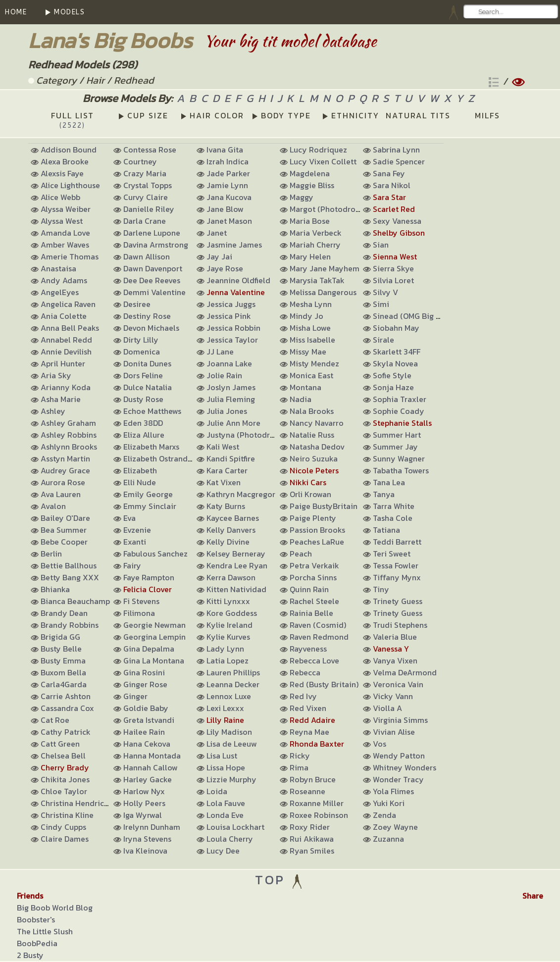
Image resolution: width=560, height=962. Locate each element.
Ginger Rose (145, 684)
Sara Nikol (392, 185)
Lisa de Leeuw (232, 744)
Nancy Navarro (317, 423)
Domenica (142, 352)
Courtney (140, 161)
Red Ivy (303, 696)
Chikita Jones (65, 779)
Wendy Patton (399, 756)
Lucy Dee (223, 851)
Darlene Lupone (152, 233)
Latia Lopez (228, 660)
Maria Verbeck (316, 233)
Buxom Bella (63, 672)
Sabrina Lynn (396, 150)
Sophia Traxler (400, 399)
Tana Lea (389, 482)
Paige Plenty (313, 518)
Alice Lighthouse (70, 185)
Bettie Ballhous (69, 565)
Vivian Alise (394, 732)
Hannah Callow (151, 767)
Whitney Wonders (405, 767)
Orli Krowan (310, 494)
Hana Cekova (147, 744)
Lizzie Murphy (231, 779)
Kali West (223, 447)
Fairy (132, 565)
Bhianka (55, 589)
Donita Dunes (147, 363)
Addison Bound (69, 150)
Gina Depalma (149, 649)
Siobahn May (396, 328)
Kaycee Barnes (233, 518)
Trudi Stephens (400, 625)
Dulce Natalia (148, 387)
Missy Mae (308, 352)
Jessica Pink (229, 316)
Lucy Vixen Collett (323, 161)
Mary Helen (310, 256)
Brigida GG (60, 637)
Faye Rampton (149, 577)
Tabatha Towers (401, 470)
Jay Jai (219, 256)
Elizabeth (140, 470)
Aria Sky (56, 375)
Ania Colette (64, 316)
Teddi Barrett (397, 542)
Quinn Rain (309, 589)
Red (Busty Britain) (324, 684)
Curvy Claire (146, 197)
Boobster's (36, 919)
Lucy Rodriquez (318, 150)
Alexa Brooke (65, 161)
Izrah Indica (228, 161)
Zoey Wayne (395, 827)
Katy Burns (226, 506)
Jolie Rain (224, 375)
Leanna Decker (233, 684)
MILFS (487, 115)
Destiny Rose (147, 316)
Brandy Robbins (70, 625)
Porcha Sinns (313, 577)
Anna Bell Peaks (70, 328)
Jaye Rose (225, 268)
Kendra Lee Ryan (237, 565)
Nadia (301, 399)
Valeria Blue (395, 637)
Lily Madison (229, 732)
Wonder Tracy (398, 779)
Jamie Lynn (227, 185)
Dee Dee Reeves (152, 280)
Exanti (135, 542)
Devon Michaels (151, 328)
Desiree (137, 304)
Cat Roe (55, 720)
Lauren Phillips (233, 672)
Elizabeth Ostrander (159, 458)
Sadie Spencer (399, 161)
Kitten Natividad (236, 589)
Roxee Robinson (319, 815)
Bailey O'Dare (65, 518)
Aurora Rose (63, 482)
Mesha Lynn (311, 304)
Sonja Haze (393, 387)
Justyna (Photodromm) (249, 435)
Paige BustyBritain (324, 506)
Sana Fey (389, 173)
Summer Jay (395, 447)
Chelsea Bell (63, 756)
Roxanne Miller (317, 803)
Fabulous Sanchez (155, 554)
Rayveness (308, 649)
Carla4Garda (64, 684)
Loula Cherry (230, 839)
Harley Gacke (148, 779)
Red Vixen (308, 708)
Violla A (387, 708)
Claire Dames (65, 839)
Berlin (51, 554)
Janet (217, 233)
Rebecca (305, 672)
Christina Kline (67, 815)
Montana (305, 387)
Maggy (302, 197)
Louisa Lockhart (235, 827)
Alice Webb (60, 197)
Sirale (383, 340)
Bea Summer (64, 530)
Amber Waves (65, 245)
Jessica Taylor (232, 340)
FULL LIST (73, 120)
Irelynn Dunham (152, 827)
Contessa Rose (150, 150)
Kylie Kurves (228, 637)
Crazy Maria (145, 173)
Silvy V (385, 292)
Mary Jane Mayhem (325, 268)
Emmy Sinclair (150, 506)
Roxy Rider (310, 827)
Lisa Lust (222, 756)
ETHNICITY (355, 115)
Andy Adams (64, 280)
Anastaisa (58, 268)
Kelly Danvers (231, 530)
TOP (280, 880)
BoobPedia (37, 943)
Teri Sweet (392, 554)
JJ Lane (220, 352)
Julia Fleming (231, 399)
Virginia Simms (400, 720)
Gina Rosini (144, 672)
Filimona (139, 613)
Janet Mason (229, 221)
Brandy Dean (64, 613)
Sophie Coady (399, 411)
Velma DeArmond (405, 672)
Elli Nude (140, 482)
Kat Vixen (224, 482)
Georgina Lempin (154, 637)
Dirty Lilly (141, 340)
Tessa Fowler (396, 565)
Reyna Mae (309, 732)
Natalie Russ (312, 435)
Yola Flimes (393, 791)
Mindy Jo (306, 316)
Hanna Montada (152, 756)
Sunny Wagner (399, 458)
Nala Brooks (312, 411)
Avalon (53, 506)
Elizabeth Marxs (151, 447)
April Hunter (63, 363)
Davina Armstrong (156, 245)
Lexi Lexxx (225, 708)
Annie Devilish (66, 352)
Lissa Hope (226, 767)
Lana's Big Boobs (110, 40)
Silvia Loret (393, 280)
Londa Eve (225, 815)
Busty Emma (63, 660)
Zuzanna (388, 839)
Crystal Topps (148, 185)
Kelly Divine (228, 542)
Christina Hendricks (76, 803)
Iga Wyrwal (143, 815)
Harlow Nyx (144, 791)
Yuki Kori (389, 803)
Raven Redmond (319, 637)
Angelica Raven (68, 304)
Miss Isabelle (312, 340)
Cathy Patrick (66, 732)
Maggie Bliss (312, 185)
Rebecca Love (314, 660)
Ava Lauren (61, 494)
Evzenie (137, 530)
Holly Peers (144, 803)
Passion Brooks (317, 530)
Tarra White (394, 506)
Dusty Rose (143, 399)
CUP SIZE (148, 115)
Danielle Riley (149, 209)
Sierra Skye (393, 268)
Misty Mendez (314, 363)
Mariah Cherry (315, 245)
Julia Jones (227, 411)
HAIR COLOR (217, 115)
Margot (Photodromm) (331, 209)
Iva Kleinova (145, 851)
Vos (380, 744)
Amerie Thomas (70, 256)
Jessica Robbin (233, 328)
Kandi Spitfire (231, 458)
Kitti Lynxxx (228, 601)
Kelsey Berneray (236, 554)
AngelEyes (60, 292)
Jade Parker (228, 173)
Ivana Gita (225, 150)
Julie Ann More (233, 423)
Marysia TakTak (317, 280)
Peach (301, 554)
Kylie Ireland (229, 625)
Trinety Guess (398, 601)
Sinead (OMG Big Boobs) (417, 316)
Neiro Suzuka (314, 458)
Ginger (135, 696)
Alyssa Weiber (66, 209)
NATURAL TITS (418, 115)
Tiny (381, 589)
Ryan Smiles (312, 851)
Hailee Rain (144, 732)
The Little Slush (45, 931)
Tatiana (386, 530)
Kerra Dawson (231, 577)
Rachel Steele (314, 601)
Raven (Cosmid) (318, 625)
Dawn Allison (147, 256)
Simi (381, 304)
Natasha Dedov (317, 447)
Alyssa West (62, 221)
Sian (381, 245)
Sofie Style (392, 375)
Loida (217, 791)
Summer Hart (397, 435)
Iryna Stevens (147, 839)
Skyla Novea (395, 363)
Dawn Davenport (153, 268)
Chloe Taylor (64, 791)
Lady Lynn (225, 649)
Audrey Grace (65, 470)
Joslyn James (231, 387)
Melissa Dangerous (323, 292)
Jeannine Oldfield (238, 280)
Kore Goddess (232, 613)
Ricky (300, 756)
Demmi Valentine (154, 292)
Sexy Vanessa (397, 221)
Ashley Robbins (69, 435)
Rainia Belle (311, 613)
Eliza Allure (144, 435)
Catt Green (60, 744)
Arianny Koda (66, 387)
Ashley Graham (68, 423)
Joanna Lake (229, 363)
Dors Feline (143, 375)
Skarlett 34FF (397, 352)
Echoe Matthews (152, 411)
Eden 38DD (143, 423)
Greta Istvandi (149, 720)
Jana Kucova (229, 197)
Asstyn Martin (65, 458)
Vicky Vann (393, 696)
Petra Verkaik (314, 565)
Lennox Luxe (229, 696)
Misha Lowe (310, 328)
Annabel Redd (66, 340)
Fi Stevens (141, 601)
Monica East (311, 375)
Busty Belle (61, 649)
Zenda (384, 815)
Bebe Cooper (64, 542)
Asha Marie (61, 399)
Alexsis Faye (62, 173)
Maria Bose (310, 221)
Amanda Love (65, 233)
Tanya (384, 494)
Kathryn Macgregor (241, 494)
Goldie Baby (146, 708)
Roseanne (307, 791)
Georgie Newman (154, 625)
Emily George (148, 494)
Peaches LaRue (317, 542)
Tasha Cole (393, 518)
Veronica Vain (398, 684)
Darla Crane (145, 221)
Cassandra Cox (67, 708)
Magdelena (310, 173)
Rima (299, 767)
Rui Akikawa (312, 839)
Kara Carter (227, 470)
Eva (129, 518)
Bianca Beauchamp (75, 601)
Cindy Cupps (63, 827)
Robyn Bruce (313, 779)
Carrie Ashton (66, 696)
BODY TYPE (286, 115)
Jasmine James (234, 245)
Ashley (53, 411)
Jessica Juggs (231, 304)
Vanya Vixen (395, 660)
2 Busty (30, 955)
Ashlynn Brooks (69, 447)
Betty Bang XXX (70, 577)
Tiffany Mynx (397, 577)
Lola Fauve (226, 803)
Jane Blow (225, 209)
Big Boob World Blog (55, 908)
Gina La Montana (154, 660)
